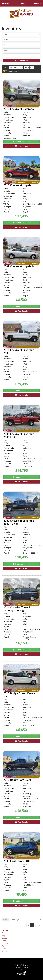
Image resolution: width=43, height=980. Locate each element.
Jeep (3, 935)
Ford (4, 933)
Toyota (5, 948)
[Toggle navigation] (38, 3)
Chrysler (5, 941)
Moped (5, 938)
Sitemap (22, 969)
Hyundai (5, 943)
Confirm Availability (22, 142)
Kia (3, 946)
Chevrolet (6, 930)
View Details (21, 146)
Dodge (4, 951)
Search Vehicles (22, 60)
